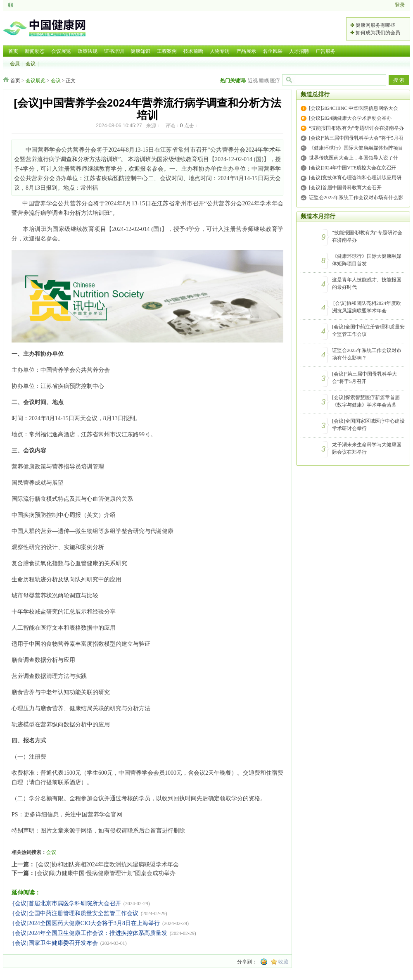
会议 (31, 64)
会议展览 (36, 81)
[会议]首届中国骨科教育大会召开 (345, 188)
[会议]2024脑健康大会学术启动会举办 (350, 118)
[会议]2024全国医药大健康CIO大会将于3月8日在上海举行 (87, 923)
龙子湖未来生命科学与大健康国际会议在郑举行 (367, 448)
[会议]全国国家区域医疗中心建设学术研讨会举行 (368, 425)
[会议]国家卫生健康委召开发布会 (56, 943)
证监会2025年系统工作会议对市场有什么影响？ (367, 354)
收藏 (283, 962)
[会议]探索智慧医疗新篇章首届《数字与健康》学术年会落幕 (366, 401)
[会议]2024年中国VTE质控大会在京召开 (352, 168)
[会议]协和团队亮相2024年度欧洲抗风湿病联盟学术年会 (107, 865)
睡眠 (264, 81)
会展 (15, 64)
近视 (253, 81)
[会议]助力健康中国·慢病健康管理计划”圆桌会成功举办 (105, 873)
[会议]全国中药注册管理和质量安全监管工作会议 (76, 913)
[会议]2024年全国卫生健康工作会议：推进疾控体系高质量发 (90, 933)
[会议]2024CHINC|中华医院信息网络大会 (354, 108)
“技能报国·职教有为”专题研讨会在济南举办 (356, 128)
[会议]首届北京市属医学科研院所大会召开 (67, 903)
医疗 (275, 81)
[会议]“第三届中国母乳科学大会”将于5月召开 (364, 378)
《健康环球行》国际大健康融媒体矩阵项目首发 (367, 260)
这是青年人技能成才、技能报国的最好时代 (367, 283)
